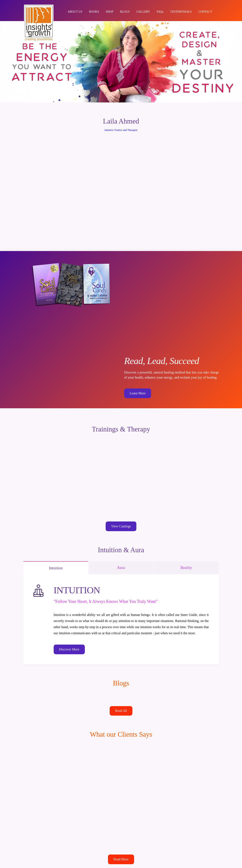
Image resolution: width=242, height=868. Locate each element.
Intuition (56, 567)
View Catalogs (121, 526)
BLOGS (125, 12)
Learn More (138, 393)
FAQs (160, 12)
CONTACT (205, 12)
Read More (121, 858)
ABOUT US (75, 12)
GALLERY (143, 12)
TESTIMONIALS (181, 12)
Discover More (69, 649)
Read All (121, 710)
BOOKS (94, 12)
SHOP (109, 12)
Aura (121, 567)
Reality (186, 567)
